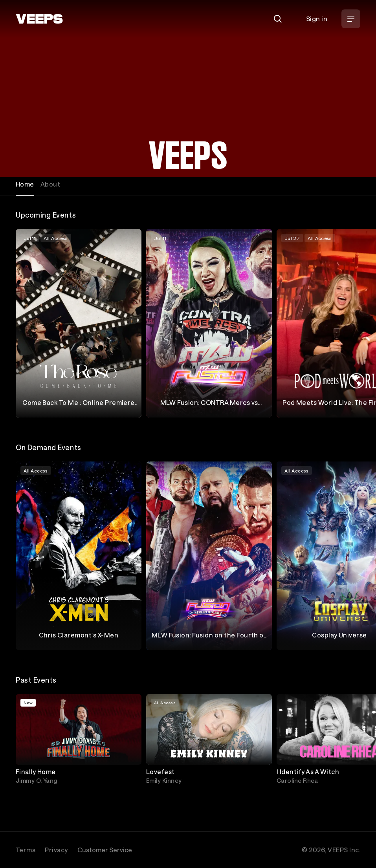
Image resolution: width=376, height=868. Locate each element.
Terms (26, 850)
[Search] (278, 19)
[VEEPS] (39, 19)
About (50, 184)
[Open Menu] (351, 19)
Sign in (317, 19)
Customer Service (105, 850)
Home (25, 184)
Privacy (56, 850)
